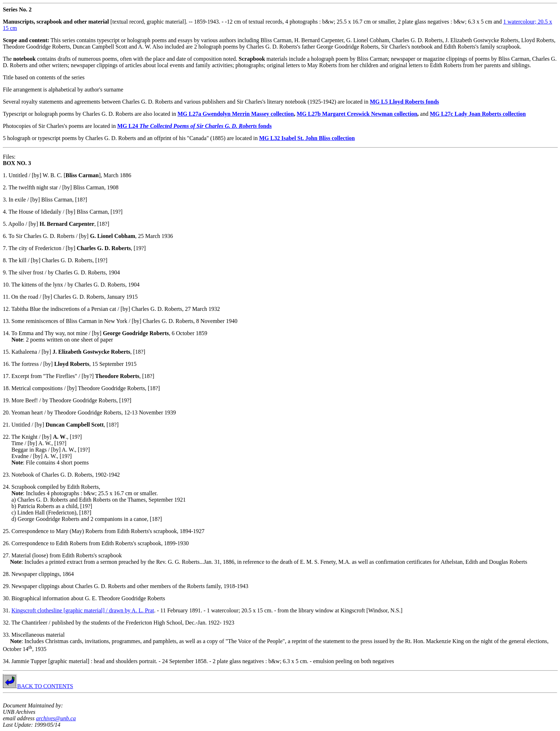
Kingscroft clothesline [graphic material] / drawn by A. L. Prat (83, 610)
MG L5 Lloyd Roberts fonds (404, 102)
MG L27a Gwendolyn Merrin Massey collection (236, 114)
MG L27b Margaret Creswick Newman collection (357, 114)
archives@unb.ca (56, 718)
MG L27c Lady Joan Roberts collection (478, 114)
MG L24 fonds (194, 126)
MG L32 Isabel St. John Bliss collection (307, 138)
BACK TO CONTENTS (38, 686)
